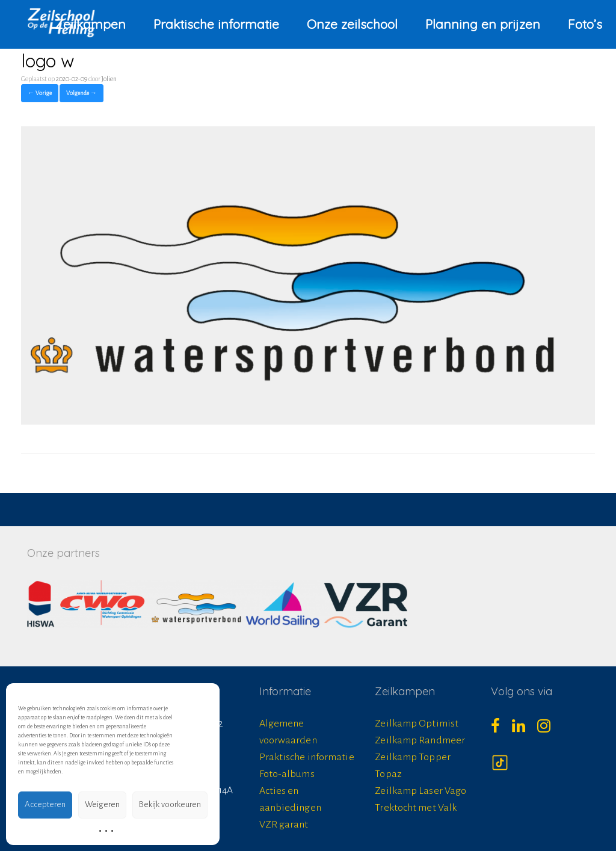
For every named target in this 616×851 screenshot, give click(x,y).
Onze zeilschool (352, 24)
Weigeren (102, 804)
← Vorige (40, 93)
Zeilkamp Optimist (417, 724)
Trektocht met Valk (416, 808)
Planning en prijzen (483, 24)
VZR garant (284, 825)
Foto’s (585, 24)
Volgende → (82, 93)
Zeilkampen (90, 24)
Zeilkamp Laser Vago (420, 791)
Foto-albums (287, 774)
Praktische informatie (216, 24)
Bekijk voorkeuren (170, 804)
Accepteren (45, 804)
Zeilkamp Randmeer (420, 740)
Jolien (109, 79)
